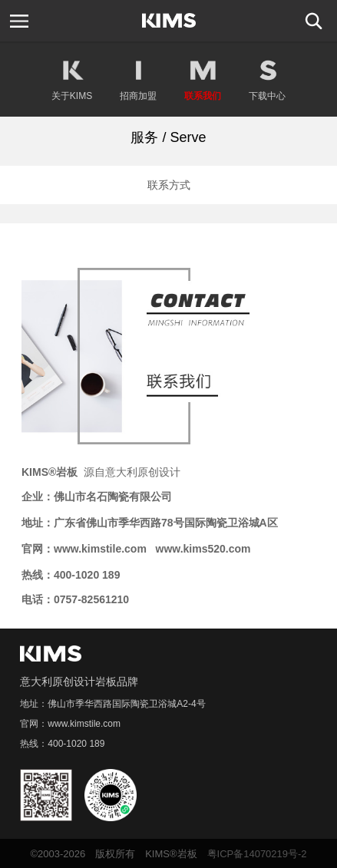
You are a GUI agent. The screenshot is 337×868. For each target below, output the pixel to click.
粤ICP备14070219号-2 (257, 854)
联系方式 (169, 185)
